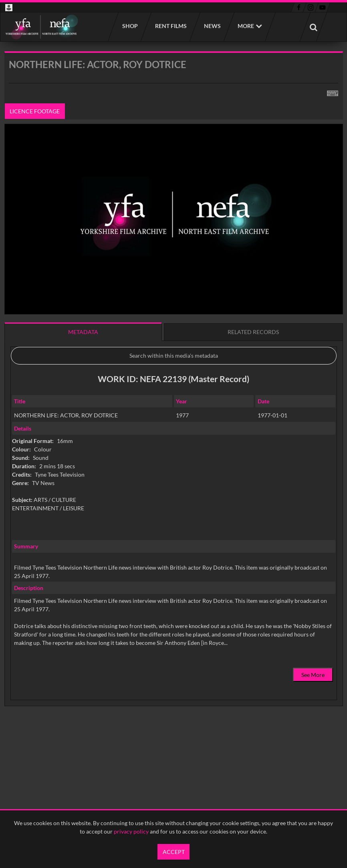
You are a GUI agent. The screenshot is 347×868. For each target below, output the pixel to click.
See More (313, 675)
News (212, 26)
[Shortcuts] (333, 92)
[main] (174, 399)
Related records (253, 332)
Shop (130, 26)
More (246, 26)
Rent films (170, 26)
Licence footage (35, 111)
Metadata (83, 332)
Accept (174, 852)
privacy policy (131, 831)
